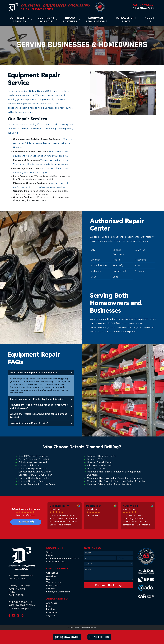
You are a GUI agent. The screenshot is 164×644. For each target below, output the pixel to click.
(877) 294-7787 (17, 605)
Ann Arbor (52, 603)
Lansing (50, 609)
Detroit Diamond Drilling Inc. (26, 509)
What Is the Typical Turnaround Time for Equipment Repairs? (41, 416)
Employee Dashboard (58, 592)
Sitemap (51, 589)
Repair (50, 555)
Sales (49, 552)
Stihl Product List (55, 562)
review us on (26, 522)
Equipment (46, 20)
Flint (49, 606)
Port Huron (52, 612)
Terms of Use (54, 582)
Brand (70, 20)
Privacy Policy (54, 585)
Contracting (19, 20)
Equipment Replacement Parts (63, 558)
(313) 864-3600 (143, 8)
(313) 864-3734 (17, 608)
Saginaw (51, 616)
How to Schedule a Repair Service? (41, 423)
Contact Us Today (108, 585)
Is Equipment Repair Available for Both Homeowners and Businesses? (41, 407)
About (150, 20)
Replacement (126, 20)
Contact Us (52, 573)
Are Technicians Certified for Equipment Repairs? (41, 399)
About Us (51, 576)
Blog (49, 579)
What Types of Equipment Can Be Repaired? (41, 373)
